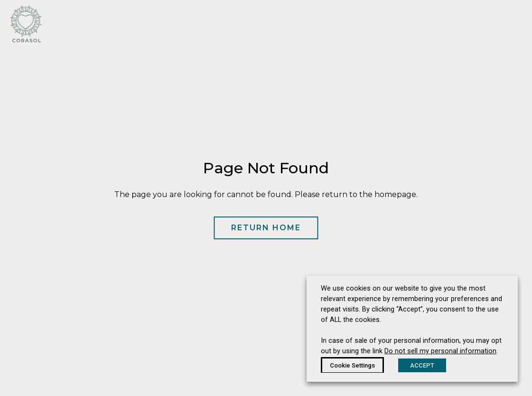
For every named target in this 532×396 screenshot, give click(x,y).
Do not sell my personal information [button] (440, 351)
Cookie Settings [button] (352, 365)
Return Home (266, 228)
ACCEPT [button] (422, 365)
